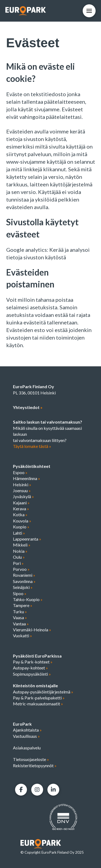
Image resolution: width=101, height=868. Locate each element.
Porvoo (21, 569)
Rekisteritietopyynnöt (35, 765)
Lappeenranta (27, 539)
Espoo (20, 472)
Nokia (20, 551)
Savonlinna (24, 581)
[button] (89, 11)
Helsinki (22, 485)
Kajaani (21, 503)
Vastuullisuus (26, 736)
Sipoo (20, 593)
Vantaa (21, 624)
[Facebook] (21, 790)
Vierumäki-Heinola (32, 630)
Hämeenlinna (27, 478)
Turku (20, 611)
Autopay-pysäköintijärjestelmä (43, 692)
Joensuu (22, 490)
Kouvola (22, 521)
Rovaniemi (24, 575)
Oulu (19, 557)
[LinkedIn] (53, 790)
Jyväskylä (23, 496)
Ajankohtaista (27, 730)
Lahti (19, 533)
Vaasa (20, 617)
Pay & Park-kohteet (33, 662)
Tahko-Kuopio (28, 599)
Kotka (20, 515)
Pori (18, 563)
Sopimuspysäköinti (32, 674)
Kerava (21, 509)
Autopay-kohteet (30, 668)
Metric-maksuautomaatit (38, 704)
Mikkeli (22, 545)
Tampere (23, 605)
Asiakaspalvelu (27, 748)
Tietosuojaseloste (31, 759)
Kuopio (21, 527)
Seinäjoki (23, 587)
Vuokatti (22, 636)
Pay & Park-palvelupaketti (39, 698)
